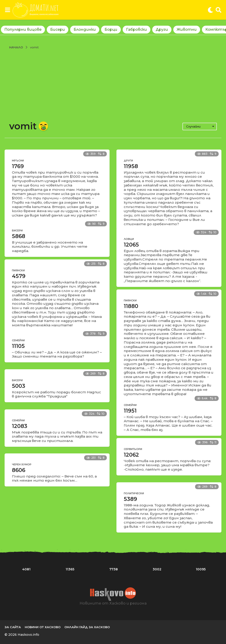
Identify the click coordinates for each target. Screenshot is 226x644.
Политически (134, 493)
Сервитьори (133, 449)
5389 (130, 499)
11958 (131, 166)
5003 (19, 386)
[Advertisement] (113, 84)
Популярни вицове (23, 29)
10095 (201, 569)
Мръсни (18, 161)
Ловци (129, 239)
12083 (20, 426)
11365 (70, 569)
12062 (131, 455)
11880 (131, 306)
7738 (114, 569)
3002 (157, 569)
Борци (111, 29)
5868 (19, 236)
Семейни (18, 340)
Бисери (58, 29)
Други (162, 29)
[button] (7, 10)
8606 (19, 470)
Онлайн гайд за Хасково (87, 627)
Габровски (136, 29)
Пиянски (18, 270)
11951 (130, 411)
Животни (187, 29)
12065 (131, 245)
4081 (26, 569)
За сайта (13, 627)
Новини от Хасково (43, 627)
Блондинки (85, 29)
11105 (18, 346)
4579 (19, 276)
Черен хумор (22, 464)
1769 (18, 166)
